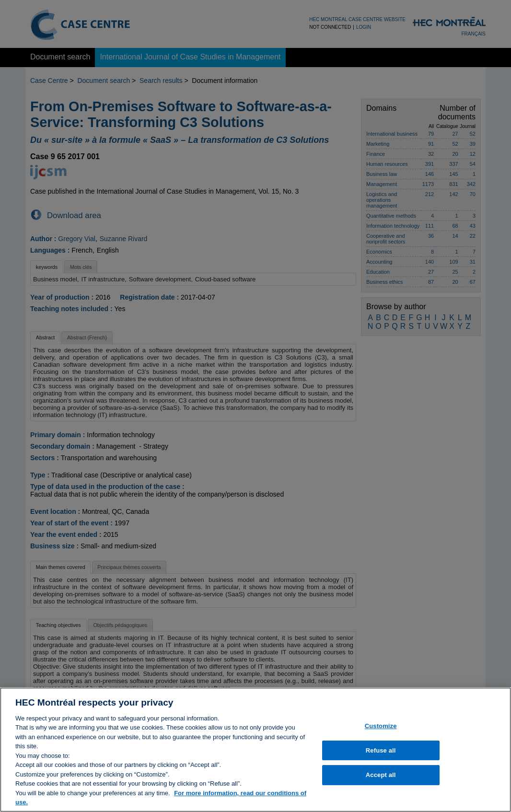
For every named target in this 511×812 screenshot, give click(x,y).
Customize (381, 730)
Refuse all (381, 754)
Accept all (381, 779)
